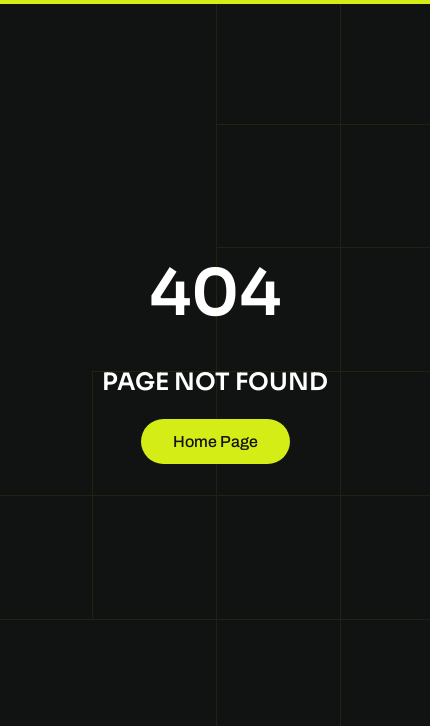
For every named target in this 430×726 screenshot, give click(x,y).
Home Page (215, 441)
